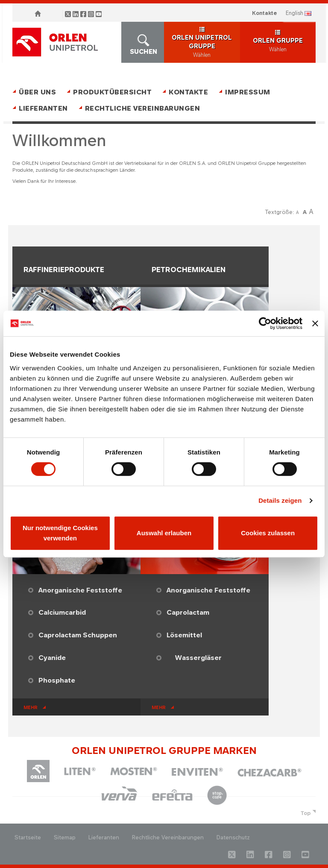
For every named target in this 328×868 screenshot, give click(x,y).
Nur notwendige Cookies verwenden (60, 533)
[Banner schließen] (315, 323)
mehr (31, 707)
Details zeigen (280, 500)
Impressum (248, 92)
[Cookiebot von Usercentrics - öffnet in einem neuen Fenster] (265, 323)
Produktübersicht (112, 92)
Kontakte (264, 13)
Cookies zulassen (268, 533)
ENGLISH (294, 13)
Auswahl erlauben (164, 533)
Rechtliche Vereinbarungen (143, 108)
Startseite (28, 837)
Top (306, 813)
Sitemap (65, 837)
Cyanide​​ (52, 658)
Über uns (37, 92)
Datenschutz (233, 837)
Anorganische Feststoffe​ (80, 590)
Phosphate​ (57, 680)
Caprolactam (188, 612)
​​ (230, 658)
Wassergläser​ (198, 658)
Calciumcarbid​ (62, 612)
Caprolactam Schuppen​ (78, 635)
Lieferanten (43, 108)
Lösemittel (184, 635)
